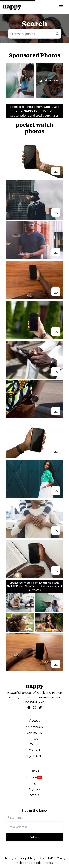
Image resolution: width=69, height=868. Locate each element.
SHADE (50, 858)
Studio (31, 777)
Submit (35, 837)
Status (34, 795)
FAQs (34, 739)
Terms (34, 744)
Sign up (34, 789)
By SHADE (35, 756)
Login (35, 783)
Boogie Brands (42, 863)
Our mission (34, 727)
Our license (35, 733)
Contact (34, 750)
